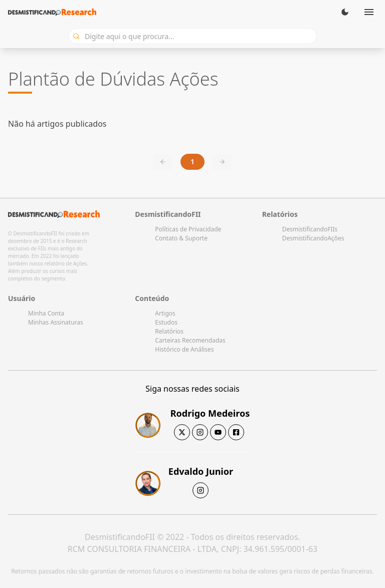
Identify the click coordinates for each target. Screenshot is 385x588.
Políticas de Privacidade (188, 229)
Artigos (165, 313)
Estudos (166, 322)
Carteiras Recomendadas (190, 340)
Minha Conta (46, 313)
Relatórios (169, 331)
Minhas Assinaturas (56, 322)
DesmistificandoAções (313, 238)
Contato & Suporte (181, 238)
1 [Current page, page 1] (192, 162)
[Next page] (222, 162)
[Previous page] (163, 162)
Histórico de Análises (184, 349)
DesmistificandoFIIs (310, 229)
